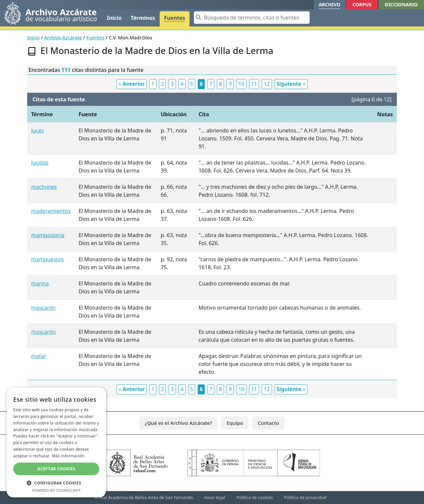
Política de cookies (255, 497)
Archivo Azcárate (63, 38)
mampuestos (47, 259)
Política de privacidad (305, 497)
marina (40, 283)
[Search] (252, 18)
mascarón (43, 308)
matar (39, 356)
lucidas (40, 163)
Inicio (114, 18)
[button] (56, 483)
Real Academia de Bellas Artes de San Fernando (146, 497)
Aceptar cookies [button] (56, 469)
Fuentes (175, 18)
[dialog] (56, 442)
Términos (143, 18)
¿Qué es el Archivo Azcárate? (178, 423)
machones (44, 187)
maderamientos (51, 211)
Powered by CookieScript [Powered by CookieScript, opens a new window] (56, 490)
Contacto (268, 423)
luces (37, 130)
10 (241, 84)
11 (254, 84)
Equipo (235, 423)
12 (267, 84)
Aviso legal (215, 497)
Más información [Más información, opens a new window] (68, 456)
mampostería (48, 235)
